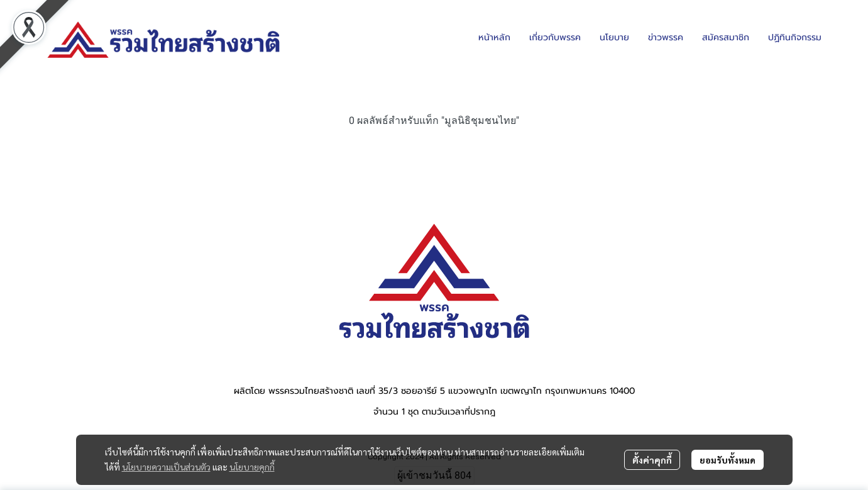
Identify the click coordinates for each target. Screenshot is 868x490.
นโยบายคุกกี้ (252, 467)
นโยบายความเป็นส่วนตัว (166, 467)
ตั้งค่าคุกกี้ (652, 460)
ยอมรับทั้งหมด (728, 460)
